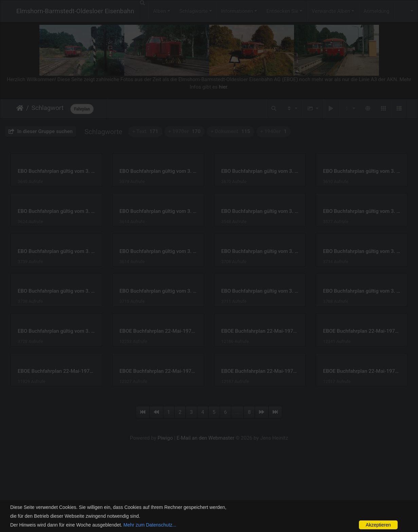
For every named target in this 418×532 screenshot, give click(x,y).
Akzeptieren (378, 525)
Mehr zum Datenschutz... (150, 525)
